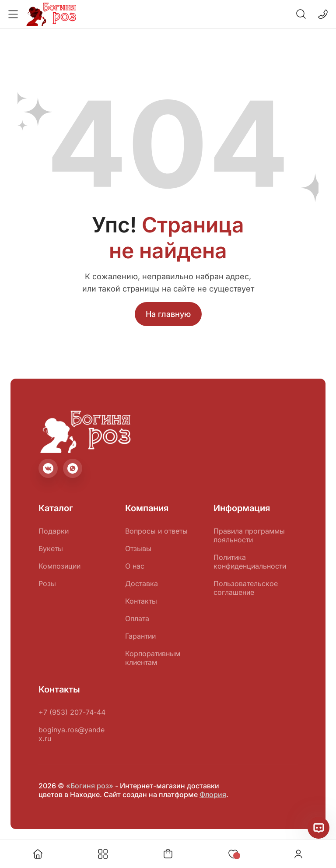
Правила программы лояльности (249, 535)
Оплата (137, 618)
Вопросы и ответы (156, 531)
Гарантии (140, 636)
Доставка (142, 583)
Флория (213, 794)
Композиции (59, 566)
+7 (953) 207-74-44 (72, 712)
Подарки (54, 531)
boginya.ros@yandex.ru (72, 734)
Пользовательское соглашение (246, 588)
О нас (135, 566)
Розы (47, 583)
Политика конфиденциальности (250, 562)
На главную (168, 314)
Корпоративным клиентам (153, 658)
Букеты (51, 548)
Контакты (141, 601)
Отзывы (138, 548)
